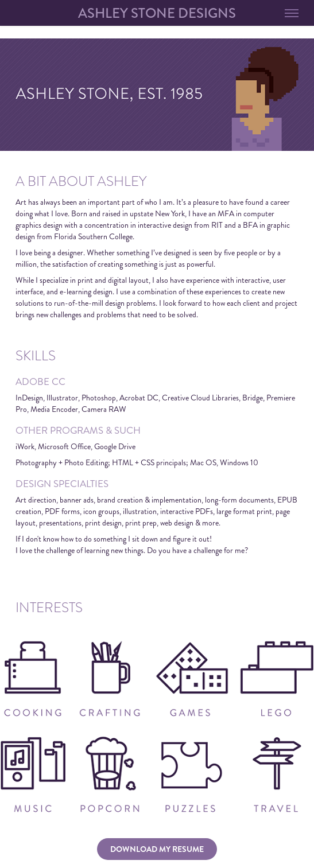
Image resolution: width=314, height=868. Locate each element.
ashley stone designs (157, 13)
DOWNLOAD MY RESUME (157, 849)
